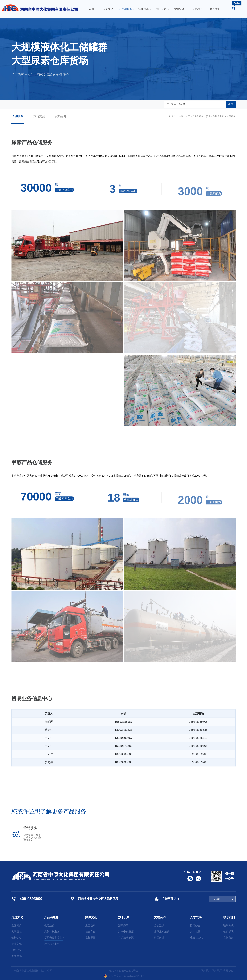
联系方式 (228, 926)
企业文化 (16, 944)
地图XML (228, 971)
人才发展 (195, 932)
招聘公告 (195, 926)
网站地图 (217, 971)
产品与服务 (198, 116)
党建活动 (160, 917)
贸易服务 (61, 116)
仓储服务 (18, 116)
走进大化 (17, 917)
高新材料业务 (52, 932)
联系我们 (229, 917)
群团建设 (159, 938)
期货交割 (39, 116)
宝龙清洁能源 (126, 938)
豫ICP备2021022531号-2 (124, 971)
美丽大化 (16, 956)
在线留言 (228, 938)
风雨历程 (16, 932)
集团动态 (90, 926)
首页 (188, 116)
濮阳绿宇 (123, 926)
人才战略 (196, 917)
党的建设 (159, 926)
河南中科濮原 (126, 932)
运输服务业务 (52, 944)
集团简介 (16, 926)
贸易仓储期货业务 (215, 116)
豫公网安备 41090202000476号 (124, 976)
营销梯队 (228, 932)
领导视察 (16, 950)
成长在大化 (196, 938)
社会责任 (90, 932)
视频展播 (90, 938)
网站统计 (206, 971)
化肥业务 (49, 926)
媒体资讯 (91, 917)
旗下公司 (124, 917)
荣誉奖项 (16, 938)
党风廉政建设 (162, 932)
